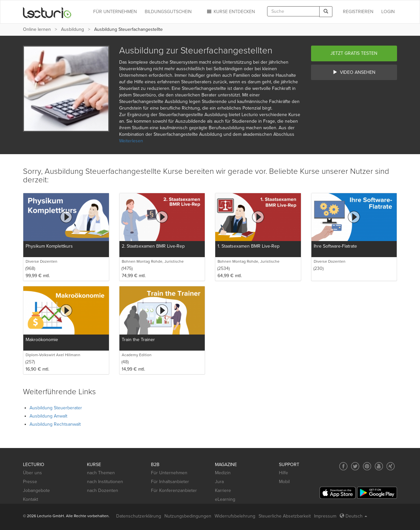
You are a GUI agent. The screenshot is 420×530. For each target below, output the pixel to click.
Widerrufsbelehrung (235, 516)
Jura (219, 482)
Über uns (32, 473)
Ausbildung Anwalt (48, 416)
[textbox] (293, 11)
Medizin (223, 473)
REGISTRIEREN (358, 12)
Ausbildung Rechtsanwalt (55, 424)
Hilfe (283, 473)
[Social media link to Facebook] (343, 466)
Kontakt (31, 499)
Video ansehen (354, 72)
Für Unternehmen (169, 473)
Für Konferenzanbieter (174, 490)
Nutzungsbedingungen (188, 516)
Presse (30, 482)
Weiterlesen (131, 141)
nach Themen (101, 473)
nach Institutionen (105, 482)
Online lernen (37, 29)
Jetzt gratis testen (354, 53)
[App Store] (338, 493)
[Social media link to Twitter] (355, 466)
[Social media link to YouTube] (379, 466)
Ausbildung (73, 29)
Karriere (223, 490)
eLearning (225, 499)
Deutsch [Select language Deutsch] (353, 516)
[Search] (326, 12)
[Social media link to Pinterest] (367, 466)
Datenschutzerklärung (139, 516)
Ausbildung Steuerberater (56, 408)
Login (388, 12)
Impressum (325, 516)
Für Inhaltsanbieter (170, 482)
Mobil (284, 482)
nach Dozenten (103, 490)
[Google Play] (377, 493)
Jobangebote (36, 490)
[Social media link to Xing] (391, 466)
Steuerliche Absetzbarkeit (285, 516)
